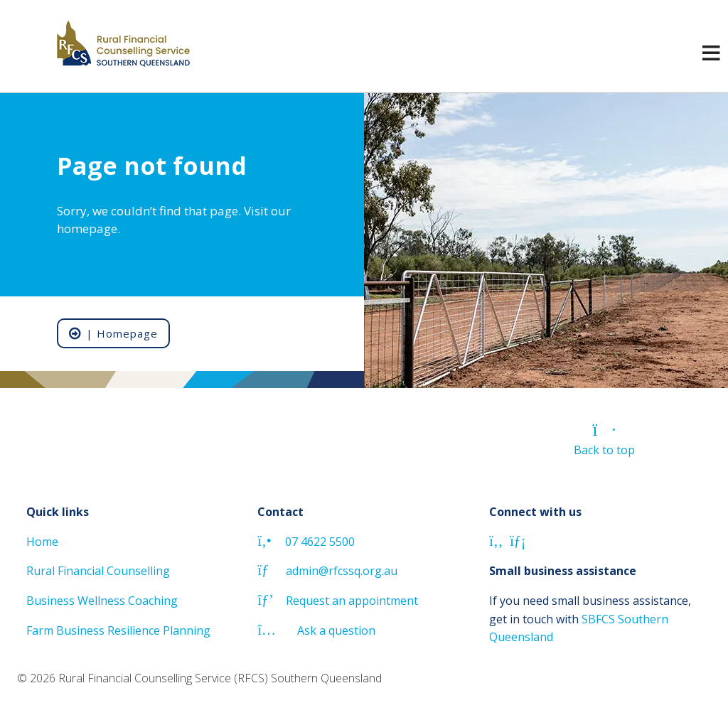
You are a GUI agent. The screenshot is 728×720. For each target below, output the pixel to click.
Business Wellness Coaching (102, 601)
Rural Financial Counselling (98, 571)
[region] (364, 241)
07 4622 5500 (306, 542)
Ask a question (316, 630)
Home (42, 542)
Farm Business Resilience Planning (118, 630)
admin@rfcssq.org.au (327, 571)
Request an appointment (337, 601)
